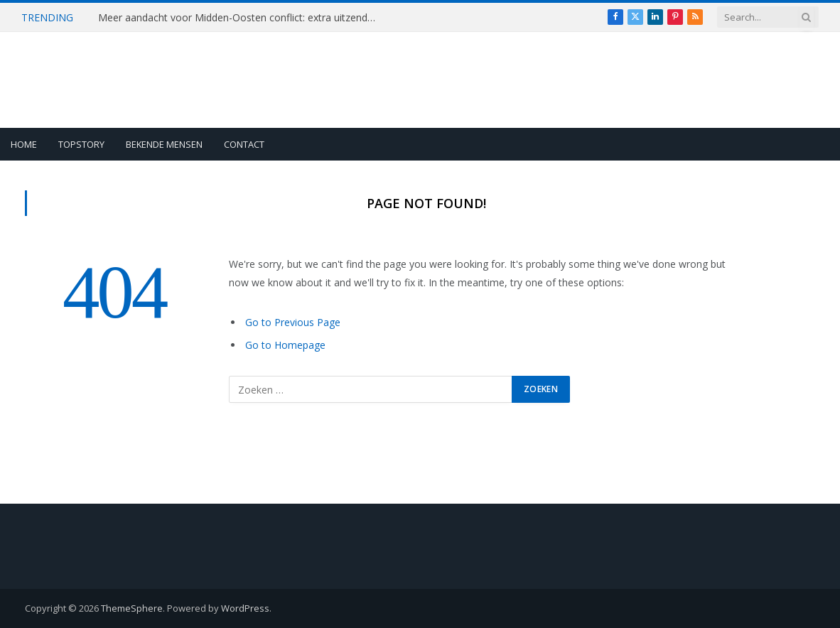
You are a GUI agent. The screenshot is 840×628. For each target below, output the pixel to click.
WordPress (245, 608)
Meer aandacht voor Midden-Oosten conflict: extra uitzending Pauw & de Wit (240, 18)
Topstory (81, 144)
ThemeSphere (132, 608)
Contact (244, 144)
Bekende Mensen (164, 144)
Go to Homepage (285, 345)
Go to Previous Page (293, 322)
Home (24, 144)
